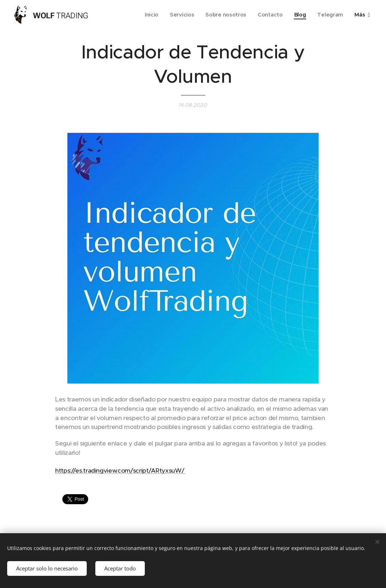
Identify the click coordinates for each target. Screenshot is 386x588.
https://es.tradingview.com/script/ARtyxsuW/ (120, 471)
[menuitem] (149, 15)
